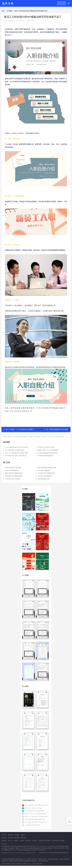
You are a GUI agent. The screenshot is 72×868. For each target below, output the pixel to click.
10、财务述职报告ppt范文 (43, 479)
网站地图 (17, 838)
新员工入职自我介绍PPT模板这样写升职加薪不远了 (31, 11)
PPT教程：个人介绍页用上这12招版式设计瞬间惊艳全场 (27, 429)
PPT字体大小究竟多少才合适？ (34, 808)
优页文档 (10, 21)
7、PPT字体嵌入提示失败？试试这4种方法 (15, 456)
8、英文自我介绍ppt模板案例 (44, 476)
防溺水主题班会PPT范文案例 (59, 429)
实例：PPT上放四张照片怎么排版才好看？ (37, 817)
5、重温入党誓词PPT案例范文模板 (13, 473)
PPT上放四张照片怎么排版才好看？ (35, 811)
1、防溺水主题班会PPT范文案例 (12, 468)
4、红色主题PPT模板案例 (43, 470)
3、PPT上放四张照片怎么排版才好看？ (14, 450)
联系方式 (4, 838)
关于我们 (4, 835)
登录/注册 (61, 3)
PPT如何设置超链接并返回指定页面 (35, 819)
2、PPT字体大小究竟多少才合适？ (45, 447)
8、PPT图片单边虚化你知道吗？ (45, 456)
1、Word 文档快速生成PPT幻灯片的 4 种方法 (16, 447)
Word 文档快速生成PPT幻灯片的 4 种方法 (36, 805)
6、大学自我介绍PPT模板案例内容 (45, 473)
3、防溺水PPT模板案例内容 (11, 470)
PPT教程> (10, 11)
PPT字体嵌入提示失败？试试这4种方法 (36, 822)
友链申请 (10, 838)
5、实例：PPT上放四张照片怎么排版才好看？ (16, 453)
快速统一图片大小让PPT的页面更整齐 (35, 814)
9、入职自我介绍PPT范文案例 (12, 479)
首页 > (4, 11)
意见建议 (17, 835)
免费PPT (23, 835)
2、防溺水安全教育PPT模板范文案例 (46, 468)
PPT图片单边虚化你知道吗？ (33, 825)
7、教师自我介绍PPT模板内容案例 (13, 476)
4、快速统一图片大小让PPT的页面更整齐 (47, 450)
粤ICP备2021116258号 (45, 853)
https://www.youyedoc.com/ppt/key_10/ (19, 411)
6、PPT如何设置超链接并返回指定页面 (47, 453)
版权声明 (10, 835)
